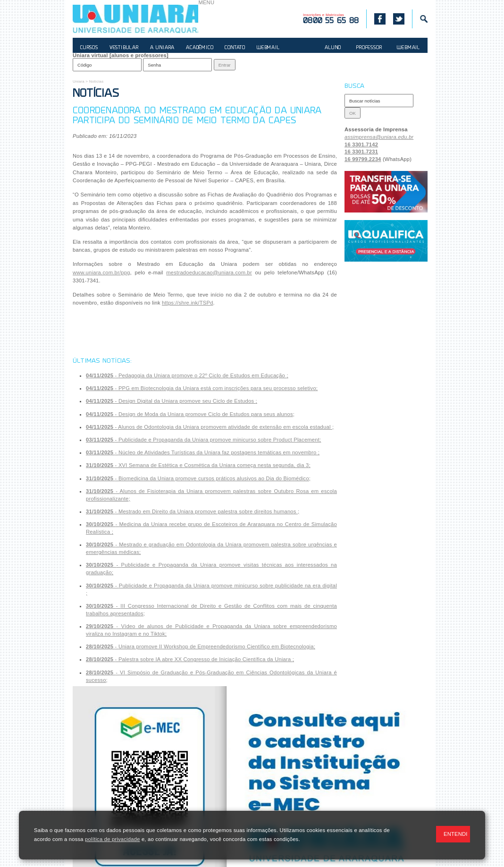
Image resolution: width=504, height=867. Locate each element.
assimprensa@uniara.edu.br (379, 137)
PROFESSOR (369, 48)
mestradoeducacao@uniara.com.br (209, 272)
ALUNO (333, 48)
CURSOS (89, 48)
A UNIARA (162, 48)
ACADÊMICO (200, 48)
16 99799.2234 (363, 159)
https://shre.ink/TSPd (188, 303)
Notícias (97, 81)
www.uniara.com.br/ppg (101, 272)
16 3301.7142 (361, 144)
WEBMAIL (268, 48)
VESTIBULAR (124, 48)
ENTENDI (456, 834)
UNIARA (135, 19)
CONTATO (235, 48)
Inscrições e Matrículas (331, 19)
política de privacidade (112, 839)
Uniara (79, 81)
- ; (187, 375)
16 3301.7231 (361, 152)
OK (353, 113)
